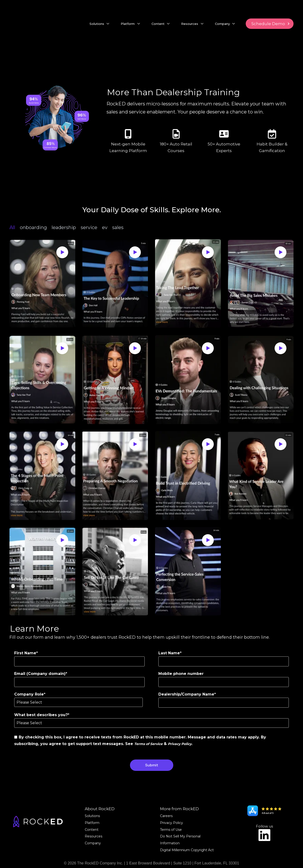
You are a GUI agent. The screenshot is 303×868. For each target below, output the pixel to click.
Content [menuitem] (92, 817)
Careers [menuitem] (166, 803)
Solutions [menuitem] (92, 803)
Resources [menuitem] (94, 824)
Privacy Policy (180, 731)
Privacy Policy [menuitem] (172, 810)
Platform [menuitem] (92, 810)
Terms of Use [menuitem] (171, 817)
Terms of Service (148, 731)
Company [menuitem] (93, 831)
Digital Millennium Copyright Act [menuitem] (187, 837)
